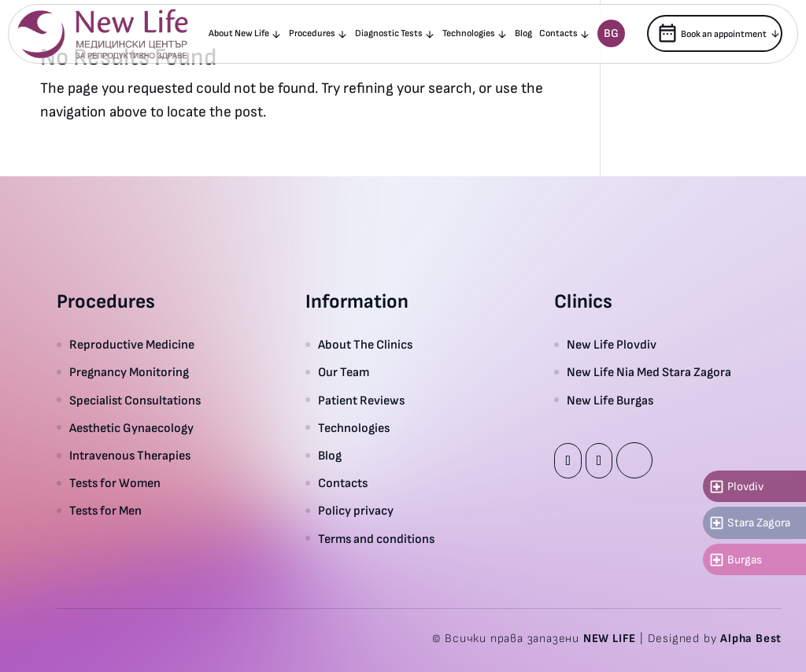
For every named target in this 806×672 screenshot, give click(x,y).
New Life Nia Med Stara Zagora (649, 373)
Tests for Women (115, 484)
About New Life (239, 34)
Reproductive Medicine (132, 345)
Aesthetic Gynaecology (131, 428)
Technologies (469, 34)
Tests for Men (105, 511)
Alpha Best (751, 639)
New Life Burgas (610, 401)
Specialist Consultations (135, 401)
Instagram (599, 461)
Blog (523, 34)
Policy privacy (356, 511)
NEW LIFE (610, 639)
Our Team (344, 373)
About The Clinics (365, 345)
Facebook (568, 461)
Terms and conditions (376, 539)
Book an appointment (712, 33)
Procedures (312, 34)
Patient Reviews (361, 401)
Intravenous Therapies (132, 456)
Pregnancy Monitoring (129, 373)
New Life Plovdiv (612, 345)
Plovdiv (736, 487)
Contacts (558, 34)
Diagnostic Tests (389, 34)
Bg (611, 33)
